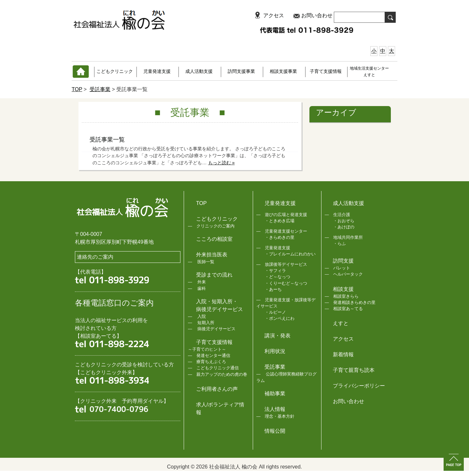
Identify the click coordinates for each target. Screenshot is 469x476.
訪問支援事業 (241, 71)
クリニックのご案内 (215, 226)
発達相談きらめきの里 (354, 302)
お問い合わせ (317, 15)
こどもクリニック (115, 71)
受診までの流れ (214, 275)
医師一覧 (206, 262)
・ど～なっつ (277, 277)
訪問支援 (343, 261)
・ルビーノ (275, 312)
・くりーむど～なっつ (286, 283)
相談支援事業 (283, 71)
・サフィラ (275, 271)
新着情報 (343, 354)
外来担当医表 (212, 255)
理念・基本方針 (280, 416)
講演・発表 (277, 336)
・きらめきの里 (280, 237)
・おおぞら (344, 221)
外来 (201, 282)
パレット (342, 268)
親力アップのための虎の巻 (222, 374)
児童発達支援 (157, 71)
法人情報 (275, 409)
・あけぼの (344, 227)
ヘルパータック (348, 274)
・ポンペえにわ (280, 318)
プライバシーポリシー (359, 386)
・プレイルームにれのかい (290, 254)
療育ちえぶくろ (211, 362)
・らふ (340, 244)
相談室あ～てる (348, 309)
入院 (201, 316)
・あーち (273, 289)
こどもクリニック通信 (218, 368)
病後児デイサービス (216, 329)
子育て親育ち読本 (354, 370)
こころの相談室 (214, 239)
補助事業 (275, 394)
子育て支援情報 (326, 71)
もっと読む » (221, 163)
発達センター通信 (213, 355)
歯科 (201, 288)
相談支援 (343, 289)
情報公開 (275, 431)
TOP (77, 89)
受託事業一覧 (107, 140)
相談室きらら (346, 296)
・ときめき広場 (280, 221)
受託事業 (100, 89)
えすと (341, 323)
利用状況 (275, 351)
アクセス (274, 15)
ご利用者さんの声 (217, 389)
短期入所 (206, 323)
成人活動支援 (199, 71)
